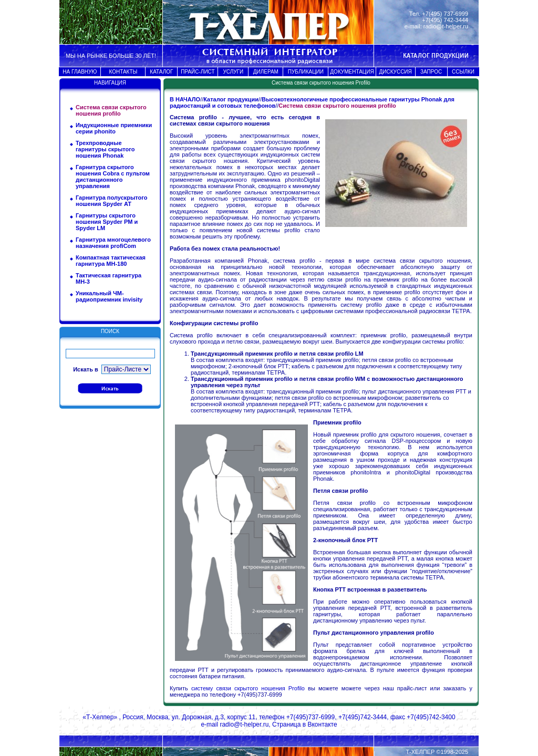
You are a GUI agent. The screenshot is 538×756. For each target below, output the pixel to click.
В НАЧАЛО (185, 99)
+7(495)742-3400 (431, 717)
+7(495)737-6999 (311, 717)
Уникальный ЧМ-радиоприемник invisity (109, 296)
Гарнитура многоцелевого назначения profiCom (113, 243)
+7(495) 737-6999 (445, 14)
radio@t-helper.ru (446, 26)
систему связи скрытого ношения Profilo (250, 688)
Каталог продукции (231, 99)
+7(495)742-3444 (363, 717)
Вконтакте (322, 724)
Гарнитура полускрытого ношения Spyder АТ (112, 201)
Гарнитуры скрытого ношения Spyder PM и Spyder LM (107, 222)
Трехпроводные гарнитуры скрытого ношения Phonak (105, 149)
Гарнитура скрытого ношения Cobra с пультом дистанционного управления (113, 177)
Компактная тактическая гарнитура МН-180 (111, 261)
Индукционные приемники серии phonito (114, 128)
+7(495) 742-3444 (445, 20)
